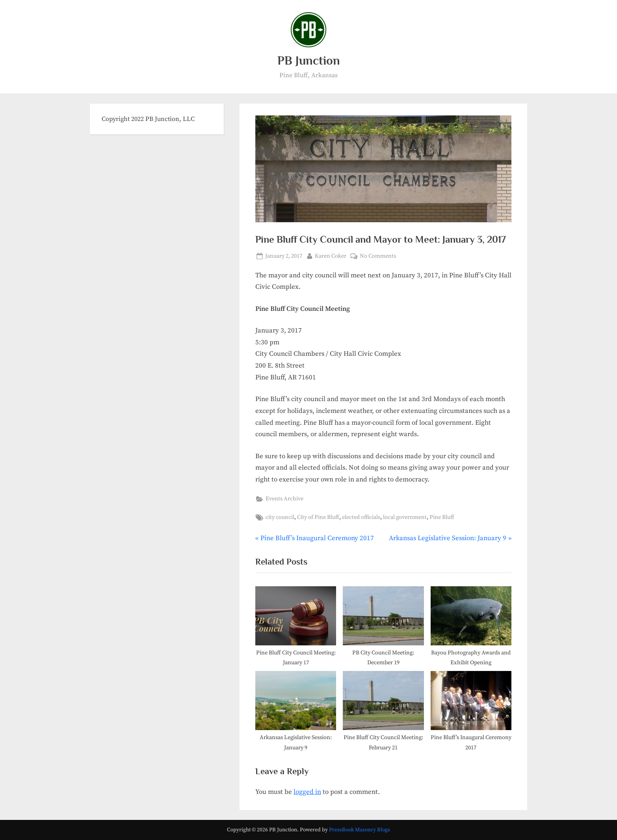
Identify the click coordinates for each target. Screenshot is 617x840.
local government (405, 517)
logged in (307, 792)
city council (280, 517)
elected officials (361, 517)
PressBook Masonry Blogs (360, 830)
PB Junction (309, 60)
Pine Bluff (442, 517)
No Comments (378, 256)
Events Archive (284, 499)
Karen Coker (331, 256)
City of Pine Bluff (318, 517)
